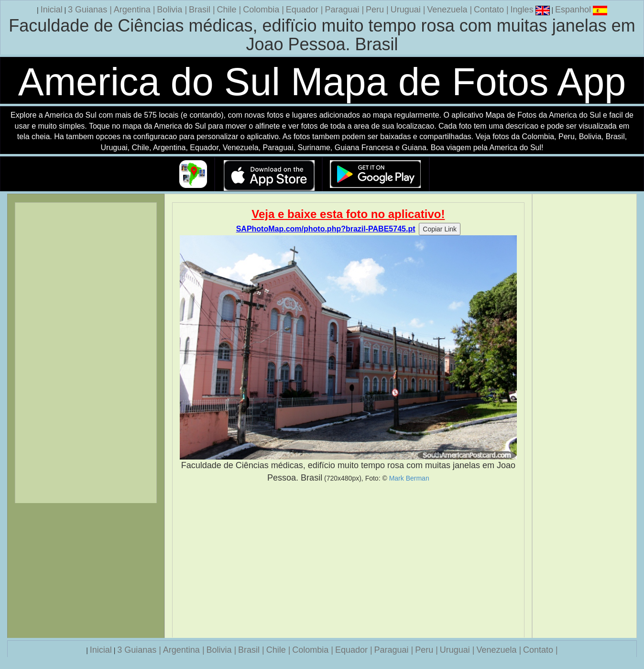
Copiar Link (440, 229)
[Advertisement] (348, 560)
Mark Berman (409, 478)
